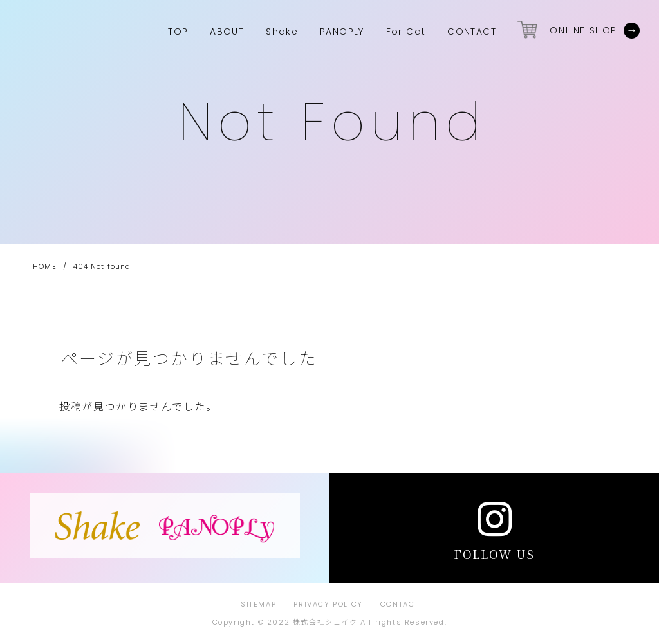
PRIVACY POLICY (328, 604)
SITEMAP (258, 604)
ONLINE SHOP (583, 30)
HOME (44, 266)
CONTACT (400, 604)
